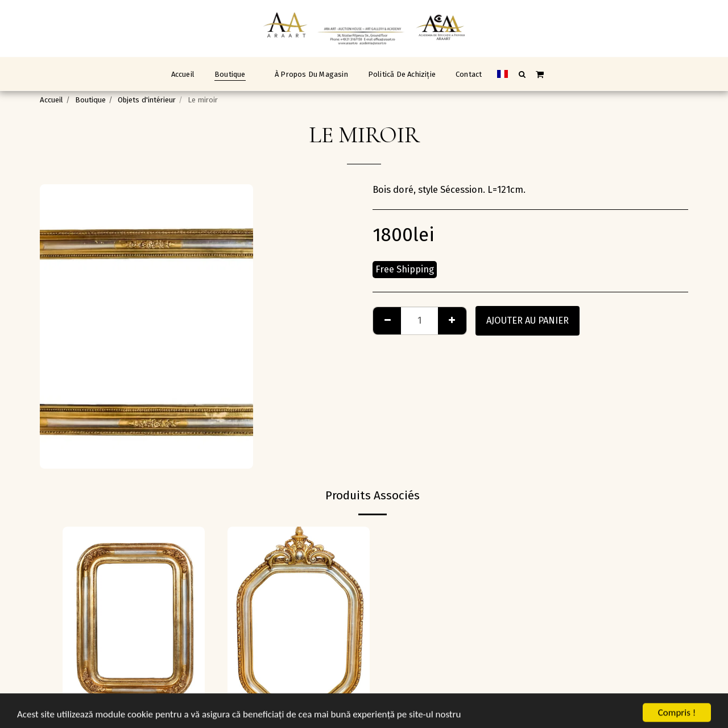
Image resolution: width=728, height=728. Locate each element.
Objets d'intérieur (147, 100)
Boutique (90, 100)
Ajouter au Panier (528, 320)
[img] (134, 621)
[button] (522, 74)
